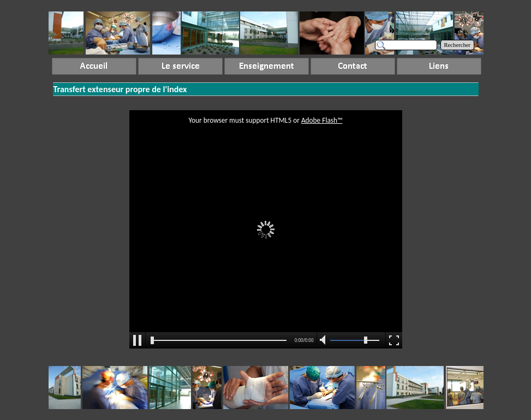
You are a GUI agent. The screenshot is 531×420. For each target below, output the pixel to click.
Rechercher (458, 45)
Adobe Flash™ (322, 120)
